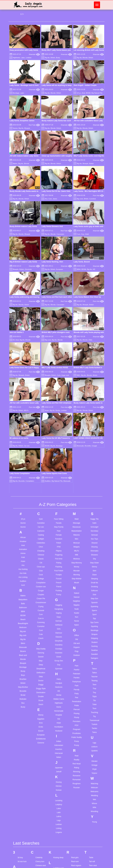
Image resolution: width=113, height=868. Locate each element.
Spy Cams (94, 520)
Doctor (41, 578)
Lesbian (29, 58)
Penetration (77, 599)
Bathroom (23, 505)
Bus (23, 600)
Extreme (41, 640)
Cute (41, 532)
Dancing (41, 550)
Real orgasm (76, 763)
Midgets (77, 444)
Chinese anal (41, 763)
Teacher (94, 574)
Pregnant (77, 627)
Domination (41, 590)
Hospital (59, 612)
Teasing (94, 578)
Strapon (94, 532)
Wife (94, 705)
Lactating (59, 698)
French (59, 480)
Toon (94, 606)
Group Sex (59, 558)
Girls (59, 526)
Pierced (77, 607)
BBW (79, 269)
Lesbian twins (59, 781)
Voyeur (94, 670)
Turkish (94, 622)
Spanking (94, 504)
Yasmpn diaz (94, 846)
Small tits (94, 480)
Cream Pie (41, 496)
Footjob (59, 472)
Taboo (94, 566)
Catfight (41, 436)
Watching (94, 681)
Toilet (94, 602)
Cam (41, 416)
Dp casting (40, 801)
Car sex (41, 424)
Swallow (94, 547)
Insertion (59, 646)
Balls (23, 501)
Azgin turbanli (23, 865)
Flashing (59, 464)
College (41, 476)
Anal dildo (22, 805)
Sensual (94, 432)
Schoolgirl (94, 424)
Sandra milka (76, 841)
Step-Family (59, 424)
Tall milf (92, 759)
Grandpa (59, 546)
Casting (41, 432)
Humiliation (59, 624)
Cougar (41, 488)
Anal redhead (23, 813)
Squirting (94, 524)
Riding (77, 665)
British (53, 58)
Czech (41, 536)
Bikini (23, 541)
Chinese (41, 452)
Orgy (77, 548)
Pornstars (77, 619)
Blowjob (27, 128)
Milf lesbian (58, 808)
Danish (41, 554)
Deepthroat (41, 566)
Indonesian (59, 642)
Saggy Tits (94, 416)
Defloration (41, 570)
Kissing (59, 679)
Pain (77, 563)
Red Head (77, 661)
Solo (94, 492)
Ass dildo (21, 845)
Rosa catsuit (76, 799)
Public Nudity (77, 635)
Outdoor (77, 552)
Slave (94, 472)
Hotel (87, 234)
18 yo (79, 93)
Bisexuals (23, 544)
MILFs (77, 448)
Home (59, 604)
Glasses (59, 534)
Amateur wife (23, 793)
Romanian (77, 677)
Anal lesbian (22, 801)
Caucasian (60, 234)
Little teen (57, 789)
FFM (59, 444)
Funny (59, 492)
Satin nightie (76, 861)
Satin (94, 420)
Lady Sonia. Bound (82, 262)
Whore (94, 701)
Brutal (23, 592)
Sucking (94, 543)
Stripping (94, 536)
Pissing (77, 611)
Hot (59, 616)
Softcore (94, 488)
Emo (41, 620)
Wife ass (92, 827)
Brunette (23, 588)
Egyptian (41, 616)
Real (77, 653)
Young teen (93, 858)
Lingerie (59, 730)
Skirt (94, 468)
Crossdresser (41, 500)
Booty (23, 568)
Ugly (94, 640)
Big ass (23, 529)
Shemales (94, 448)
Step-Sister (94, 460)
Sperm (94, 508)
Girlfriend (59, 522)
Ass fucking (23, 466)
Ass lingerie (22, 849)
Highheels (16, 58)
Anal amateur (23, 797)
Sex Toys (94, 436)
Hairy (59, 576)
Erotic (41, 624)
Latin (59, 710)
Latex (23, 58)
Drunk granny (41, 805)
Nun (77, 514)
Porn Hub (98, 195)
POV (77, 623)
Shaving (94, 444)
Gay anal (39, 854)
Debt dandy (40, 793)
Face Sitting (59, 416)
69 (14, 340)
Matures (77, 432)
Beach (23, 517)
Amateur (23, 439)
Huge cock (65, 375)
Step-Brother (23, 584)
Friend (59, 484)
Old (77, 537)
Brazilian (23, 576)
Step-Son (94, 496)
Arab (23, 454)
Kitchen (59, 683)
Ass (46, 199)
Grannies (59, 550)
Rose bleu (75, 803)
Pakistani (77, 571)
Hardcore (59, 584)
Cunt (41, 528)
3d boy (20, 755)
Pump (77, 638)
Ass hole (23, 470)
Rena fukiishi (76, 779)
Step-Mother (77, 476)
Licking (59, 726)
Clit (41, 460)
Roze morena (77, 811)
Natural (77, 494)
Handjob (59, 580)
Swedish (94, 551)
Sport (94, 512)
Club (41, 468)
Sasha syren (76, 853)
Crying (41, 504)
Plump (77, 615)
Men (77, 436)
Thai (94, 586)
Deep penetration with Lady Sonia (24, 50)
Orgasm (77, 544)
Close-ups (41, 464)
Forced (59, 476)
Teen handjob (94, 779)
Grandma (59, 542)
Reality (77, 657)
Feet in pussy (41, 824)
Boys (23, 572)
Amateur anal (23, 769)
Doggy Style (41, 586)
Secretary (94, 428)
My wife (56, 824)
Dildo (90, 340)
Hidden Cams (59, 596)
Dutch (41, 602)
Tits (94, 598)
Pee (77, 595)
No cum (56, 834)
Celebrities (41, 440)
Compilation (41, 480)
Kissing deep (58, 755)
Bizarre (23, 548)
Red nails (75, 775)
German (59, 518)
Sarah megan (77, 845)
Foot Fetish (59, 468)
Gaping (59, 510)
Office (77, 533)
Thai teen (93, 799)
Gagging (59, 502)
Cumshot (93, 199)
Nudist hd (57, 838)
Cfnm (41, 444)
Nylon (77, 522)
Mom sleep (58, 812)
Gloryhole (28, 269)
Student (94, 539)
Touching (94, 610)
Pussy (77, 642)
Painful (77, 567)
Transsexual (94, 618)
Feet (59, 428)
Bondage (16, 93)
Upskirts (94, 648)
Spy (94, 516)
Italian (59, 654)
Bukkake (23, 596)
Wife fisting (93, 831)
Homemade (59, 608)
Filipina (59, 448)
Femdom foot (41, 831)
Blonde (85, 58)
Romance (77, 673)
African (23, 435)
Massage (77, 420)
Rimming (77, 669)
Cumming (41, 520)
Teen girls (93, 775)
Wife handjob (94, 835)
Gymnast (59, 566)
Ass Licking (23, 474)
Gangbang (59, 506)
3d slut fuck (22, 759)
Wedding (94, 693)
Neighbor (77, 498)
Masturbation (77, 428)
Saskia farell (76, 857)
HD (94, 269)
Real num (75, 759)
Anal (83, 93)
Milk (77, 452)
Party (77, 591)
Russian (77, 685)
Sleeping (94, 476)
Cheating (41, 448)
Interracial (59, 650)
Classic (41, 456)
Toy (94, 614)
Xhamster (34, 54)
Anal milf (21, 809)
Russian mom (77, 822)
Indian (59, 638)
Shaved (94, 440)
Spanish (94, 500)
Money (77, 464)
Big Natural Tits (97, 93)
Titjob (94, 594)
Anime (23, 450)
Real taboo (75, 767)
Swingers (94, 555)
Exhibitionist (41, 636)
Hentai (59, 592)
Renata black (76, 783)
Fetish (59, 440)
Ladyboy (59, 702)
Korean (59, 687)
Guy (83, 234)
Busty (58, 58)
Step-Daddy (41, 546)
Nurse (77, 518)
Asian (23, 458)
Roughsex (77, 681)
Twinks (94, 626)
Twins (94, 629)
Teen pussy (94, 783)
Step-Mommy (77, 460)
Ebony (41, 612)
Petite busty (58, 864)
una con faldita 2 (17, 332)
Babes (15, 164)
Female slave (41, 827)
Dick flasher (40, 797)
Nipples (77, 502)
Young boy (93, 854)
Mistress (77, 456)
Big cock (80, 199)
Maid (77, 416)
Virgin (94, 666)
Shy (94, 456)
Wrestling (94, 709)
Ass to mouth (23, 853)
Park (77, 583)
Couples (41, 492)
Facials (59, 420)
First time (59, 456)
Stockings (94, 528)
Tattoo (94, 570)
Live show (57, 793)
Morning (77, 472)
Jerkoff (59, 669)
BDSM (88, 93)
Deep (41, 562)
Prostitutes (77, 631)
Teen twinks (94, 795)
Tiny (94, 590)
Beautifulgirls (23, 521)
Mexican (77, 440)
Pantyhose (77, 579)
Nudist (77, 510)
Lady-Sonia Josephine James (22, 121)
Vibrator (94, 658)
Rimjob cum (76, 787)
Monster (77, 468)
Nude (77, 506)
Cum (50, 199)
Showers (94, 452)
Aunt (23, 482)
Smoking (94, 484)
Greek (59, 554)
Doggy (41, 582)
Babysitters (23, 497)
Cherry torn (40, 759)
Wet (94, 697)
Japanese (59, 665)
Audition (23, 478)
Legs (59, 718)
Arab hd (21, 829)
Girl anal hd (40, 866)
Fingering (59, 452)
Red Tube (34, 125)
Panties (77, 575)
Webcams (94, 689)
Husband (59, 628)
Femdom (59, 436)
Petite (77, 603)
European (59, 269)
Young (94, 719)
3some (15, 128)
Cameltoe (41, 420)
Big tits (47, 58)
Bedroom (23, 525)
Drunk (41, 598)
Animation (23, 447)
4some (23, 424)
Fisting (59, 460)
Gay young (40, 858)
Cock (59, 375)
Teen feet (93, 771)
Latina (59, 714)
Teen (94, 582)
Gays (59, 514)
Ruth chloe (75, 826)
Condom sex (41, 484)
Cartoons (41, 428)
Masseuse (77, 424)
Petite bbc (57, 860)
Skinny (94, 464)
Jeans (55, 199)
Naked (77, 490)
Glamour (59, 530)
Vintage (94, 662)
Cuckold (41, 508)
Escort (41, 628)
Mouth (77, 480)
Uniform (94, 644)
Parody (77, 587)
